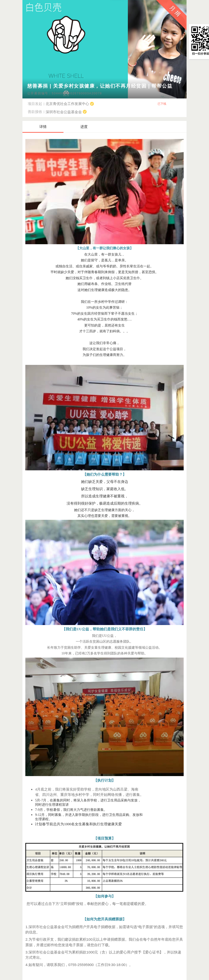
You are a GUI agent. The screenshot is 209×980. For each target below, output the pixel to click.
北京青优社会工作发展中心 (70, 104)
